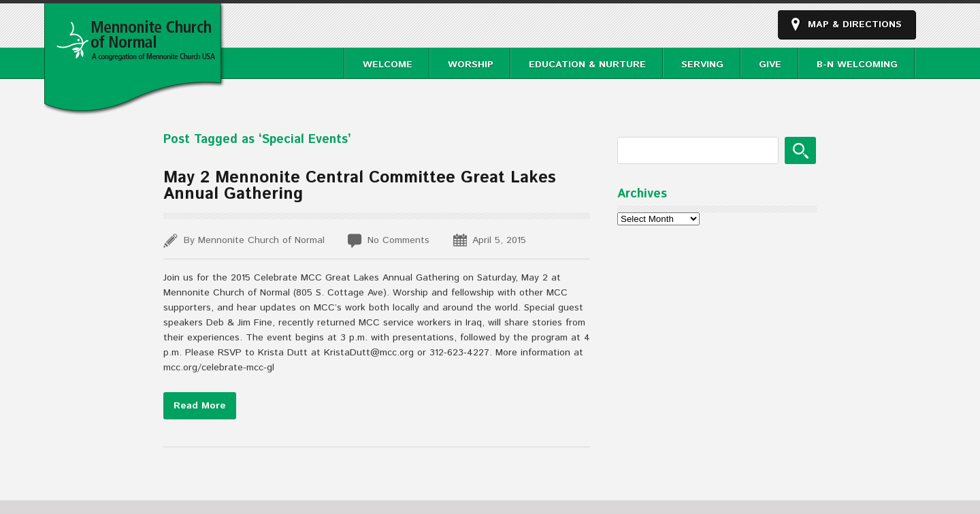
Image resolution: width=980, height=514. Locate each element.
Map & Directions (855, 25)
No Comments (398, 240)
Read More (200, 406)
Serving (702, 65)
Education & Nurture (587, 65)
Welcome (388, 65)
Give (770, 65)
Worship (471, 65)
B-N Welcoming (857, 65)
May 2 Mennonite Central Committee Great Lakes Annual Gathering (360, 186)
